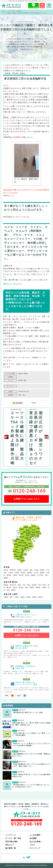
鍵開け (26, 374)
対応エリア (10, 845)
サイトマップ (35, 848)
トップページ (11, 835)
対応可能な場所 (11, 842)
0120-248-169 (29, 491)
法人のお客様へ (36, 842)
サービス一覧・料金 (13, 838)
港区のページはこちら (12, 284)
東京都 (20, 380)
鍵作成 (20, 374)
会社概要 (33, 838)
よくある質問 (35, 835)
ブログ (32, 845)
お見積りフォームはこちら (27, 499)
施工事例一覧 (11, 848)
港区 (25, 380)
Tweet (34, 403)
